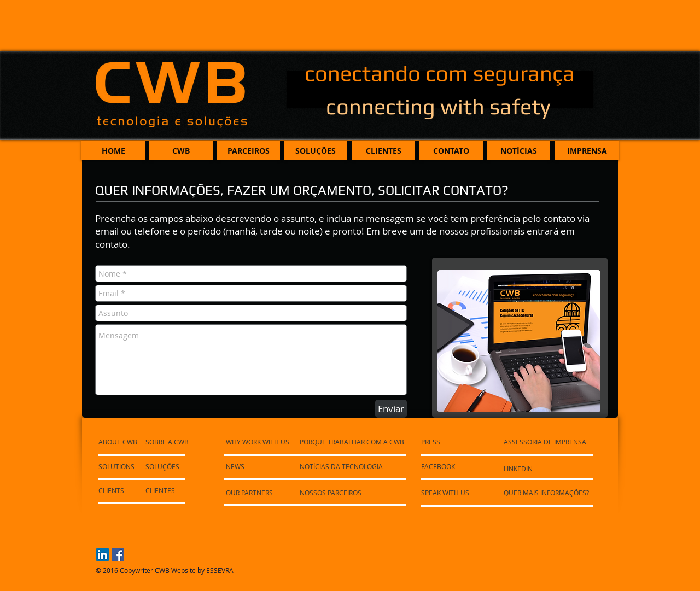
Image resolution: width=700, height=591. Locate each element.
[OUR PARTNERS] (257, 493)
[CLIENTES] (383, 151)
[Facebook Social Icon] (118, 555)
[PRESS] (432, 442)
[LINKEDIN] (519, 469)
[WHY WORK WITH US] (259, 442)
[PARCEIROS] (248, 151)
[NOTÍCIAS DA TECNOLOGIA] (343, 466)
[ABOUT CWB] (120, 442)
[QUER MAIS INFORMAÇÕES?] (549, 493)
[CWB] (181, 151)
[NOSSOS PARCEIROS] (334, 493)
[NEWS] (257, 466)
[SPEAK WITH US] (447, 493)
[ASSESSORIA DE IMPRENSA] (548, 442)
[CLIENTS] (128, 490)
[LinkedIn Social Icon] (103, 555)
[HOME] (113, 151)
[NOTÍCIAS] (518, 151)
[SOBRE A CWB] (168, 442)
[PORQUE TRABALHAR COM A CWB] (355, 442)
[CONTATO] (451, 151)
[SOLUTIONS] (117, 466)
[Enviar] (391, 409)
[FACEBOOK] (439, 466)
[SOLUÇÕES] (316, 151)
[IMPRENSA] (587, 151)
